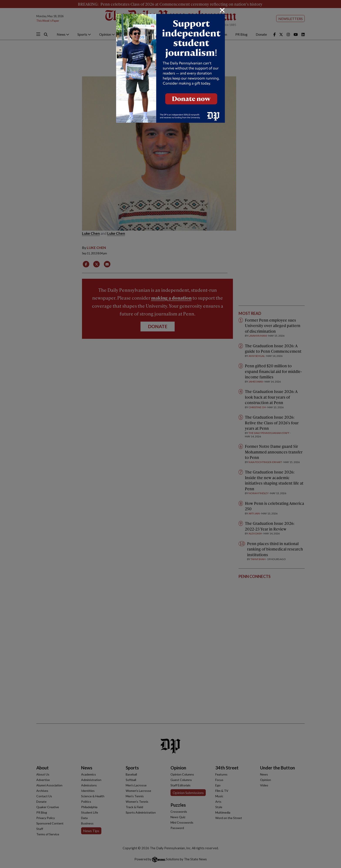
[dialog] (170, 434)
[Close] (222, 10)
